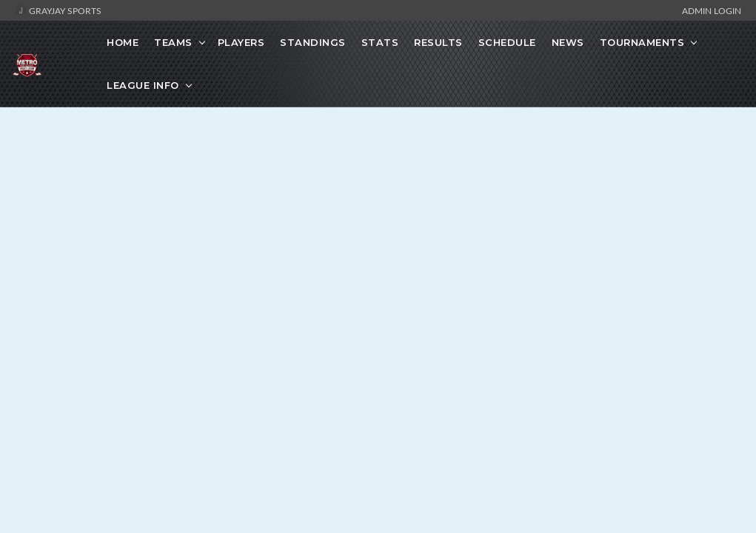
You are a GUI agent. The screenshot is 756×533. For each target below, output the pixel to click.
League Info (143, 85)
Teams (173, 42)
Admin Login (712, 10)
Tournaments (642, 42)
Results (438, 42)
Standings (313, 42)
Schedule (507, 42)
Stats (380, 42)
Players (241, 42)
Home (123, 42)
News (568, 42)
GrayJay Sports (58, 10)
